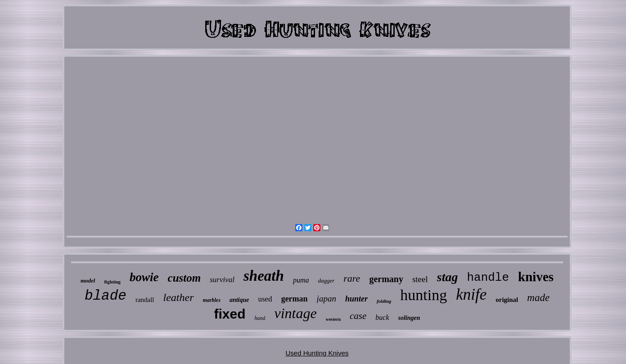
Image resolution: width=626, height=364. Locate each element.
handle (488, 278)
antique (239, 300)
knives (536, 277)
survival (222, 280)
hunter (356, 299)
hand (260, 318)
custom (185, 278)
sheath (264, 276)
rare (352, 278)
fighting (112, 282)
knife (471, 294)
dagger (326, 281)
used (265, 299)
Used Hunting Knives (317, 353)
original (507, 300)
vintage (295, 313)
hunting (423, 295)
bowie (144, 277)
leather (179, 297)
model (88, 281)
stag (448, 277)
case (358, 316)
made (538, 298)
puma (301, 280)
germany (386, 279)
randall (145, 300)
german (295, 299)
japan (327, 299)
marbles (212, 300)
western (333, 319)
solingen (409, 318)
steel (420, 279)
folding (384, 301)
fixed (230, 314)
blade (106, 296)
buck (382, 317)
